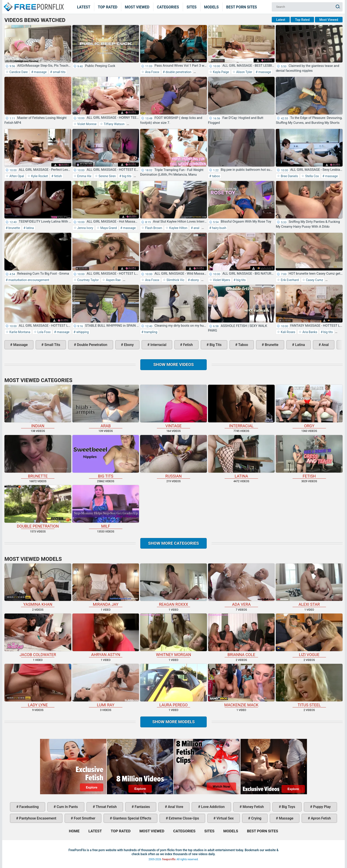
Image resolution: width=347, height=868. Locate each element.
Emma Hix (84, 176)
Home (33, 4)
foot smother (84, 818)
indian (38, 406)
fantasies (142, 807)
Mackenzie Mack (241, 685)
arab (106, 406)
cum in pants (67, 807)
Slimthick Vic (175, 280)
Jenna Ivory (85, 228)
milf (106, 507)
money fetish (253, 807)
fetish (58, 176)
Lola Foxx (44, 332)
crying (256, 818)
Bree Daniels (289, 176)
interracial (158, 345)
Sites (192, 7)
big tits (126, 176)
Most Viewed (137, 7)
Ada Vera (241, 585)
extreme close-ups (184, 818)
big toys (288, 807)
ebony (194, 280)
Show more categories (173, 543)
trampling (150, 332)
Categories (168, 7)
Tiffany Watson (114, 124)
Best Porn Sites (242, 7)
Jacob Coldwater (38, 635)
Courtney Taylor (88, 280)
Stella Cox (312, 176)
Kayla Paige (221, 72)
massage (40, 72)
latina (30, 228)
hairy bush (219, 228)
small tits (59, 72)
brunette (14, 228)
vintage (173, 406)
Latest (84, 7)
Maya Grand (108, 228)
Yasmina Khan (38, 585)
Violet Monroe (87, 124)
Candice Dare (18, 72)
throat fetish (106, 807)
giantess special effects (132, 818)
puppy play (321, 807)
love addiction (212, 807)
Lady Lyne (38, 685)
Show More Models (173, 722)
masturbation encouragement (29, 280)
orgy (309, 406)
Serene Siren (107, 176)
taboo (216, 176)
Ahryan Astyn (106, 635)
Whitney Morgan (173, 635)
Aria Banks (309, 332)
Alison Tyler (244, 72)
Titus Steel (309, 685)
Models (211, 7)
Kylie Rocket (39, 176)
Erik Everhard (289, 280)
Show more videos (174, 364)
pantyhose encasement (37, 818)
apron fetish (321, 818)
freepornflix (169, 859)
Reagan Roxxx (173, 585)
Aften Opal (16, 176)
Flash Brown (153, 228)
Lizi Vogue (309, 635)
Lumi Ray (106, 685)
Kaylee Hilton (178, 228)
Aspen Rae (113, 280)
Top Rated (108, 7)
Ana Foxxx (152, 72)
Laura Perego (173, 685)
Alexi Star (309, 585)
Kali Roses (288, 332)
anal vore (175, 807)
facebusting (29, 807)
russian (173, 457)
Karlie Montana (19, 332)
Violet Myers (221, 280)
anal (196, 228)
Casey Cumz (314, 280)
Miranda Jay (106, 585)
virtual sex (225, 818)
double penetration (178, 72)
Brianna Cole (241, 635)
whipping (82, 332)
